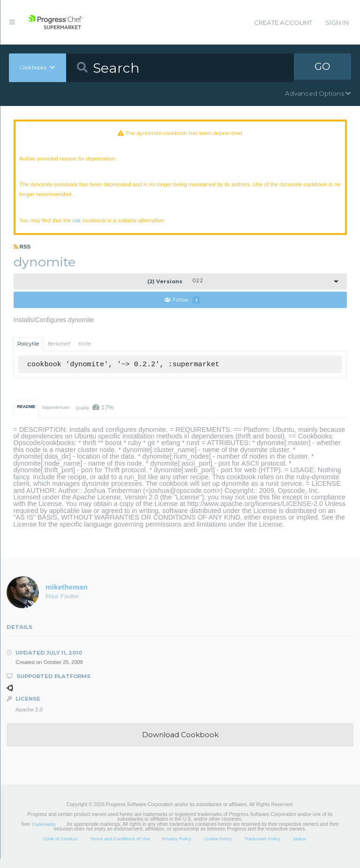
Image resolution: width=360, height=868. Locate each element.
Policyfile (28, 353)
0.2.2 (175, 289)
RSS (22, 255)
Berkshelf (59, 353)
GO (322, 68)
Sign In (337, 23)
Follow (182, 308)
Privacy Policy (177, 848)
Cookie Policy (218, 848)
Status (300, 848)
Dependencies (56, 416)
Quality (94, 416)
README (26, 415)
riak (86, 227)
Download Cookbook (180, 743)
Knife (85, 353)
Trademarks (44, 833)
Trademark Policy (262, 848)
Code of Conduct (60, 848)
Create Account (283, 23)
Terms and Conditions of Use (120, 848)
